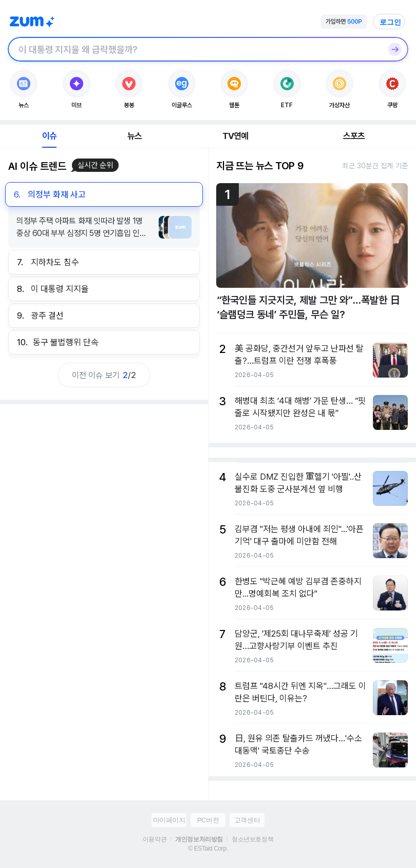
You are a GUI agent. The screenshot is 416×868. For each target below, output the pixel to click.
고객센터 (247, 820)
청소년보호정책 (252, 839)
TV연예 (235, 136)
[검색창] (195, 49)
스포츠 (354, 136)
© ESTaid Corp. (208, 849)
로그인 (390, 22)
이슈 (49, 136)
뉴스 (135, 136)
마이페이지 (169, 820)
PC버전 (208, 820)
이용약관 (155, 839)
